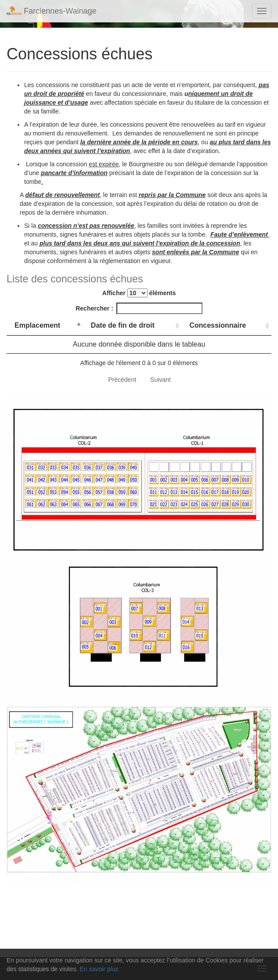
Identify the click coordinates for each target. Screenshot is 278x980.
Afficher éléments (139, 293)
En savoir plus (99, 969)
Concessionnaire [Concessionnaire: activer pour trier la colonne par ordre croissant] (218, 325)
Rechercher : (139, 308)
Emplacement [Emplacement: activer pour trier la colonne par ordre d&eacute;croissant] (37, 325)
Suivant (161, 380)
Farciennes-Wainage (52, 11)
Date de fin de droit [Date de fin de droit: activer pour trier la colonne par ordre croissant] (123, 325)
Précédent (122, 380)
